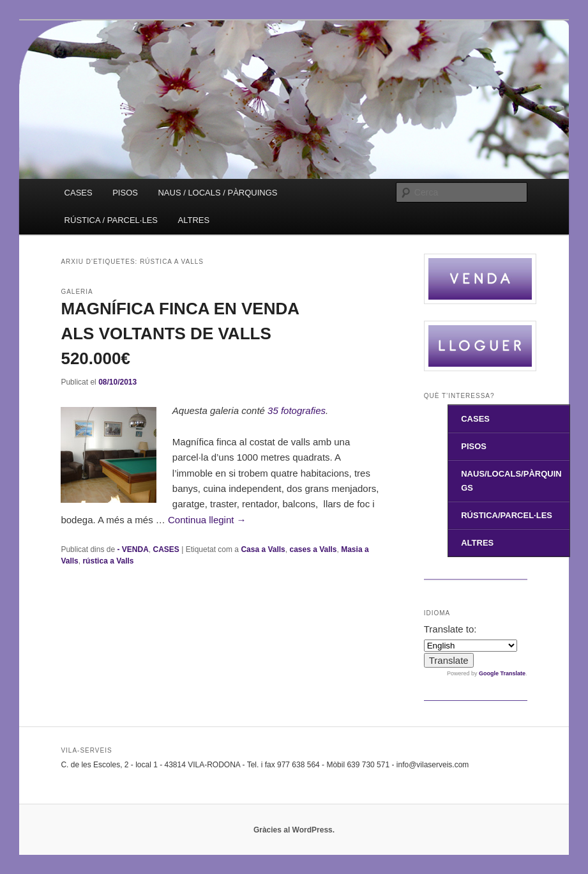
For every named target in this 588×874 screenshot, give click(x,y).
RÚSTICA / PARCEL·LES (111, 220)
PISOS (125, 193)
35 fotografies (297, 410)
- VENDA (133, 549)
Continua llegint (207, 520)
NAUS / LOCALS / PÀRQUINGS (217, 193)
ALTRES (194, 220)
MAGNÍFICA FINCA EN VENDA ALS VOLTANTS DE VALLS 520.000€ (180, 333)
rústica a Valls (108, 561)
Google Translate (502, 673)
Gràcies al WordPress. (294, 830)
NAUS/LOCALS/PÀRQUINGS (511, 480)
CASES (79, 193)
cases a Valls (313, 549)
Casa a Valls (263, 549)
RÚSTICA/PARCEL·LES (507, 515)
